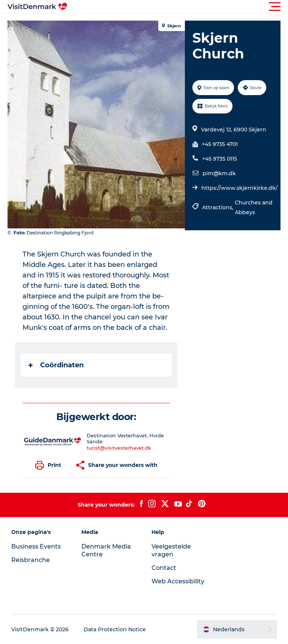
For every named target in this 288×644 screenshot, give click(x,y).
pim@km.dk (219, 173)
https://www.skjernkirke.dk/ (239, 188)
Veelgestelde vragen (171, 550)
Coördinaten (56, 365)
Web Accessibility (178, 581)
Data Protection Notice (115, 629)
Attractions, (218, 207)
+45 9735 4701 (220, 144)
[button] (178, 7)
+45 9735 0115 (220, 159)
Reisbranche (31, 560)
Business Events (36, 546)
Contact (164, 568)
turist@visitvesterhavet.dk (119, 448)
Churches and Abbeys (254, 207)
